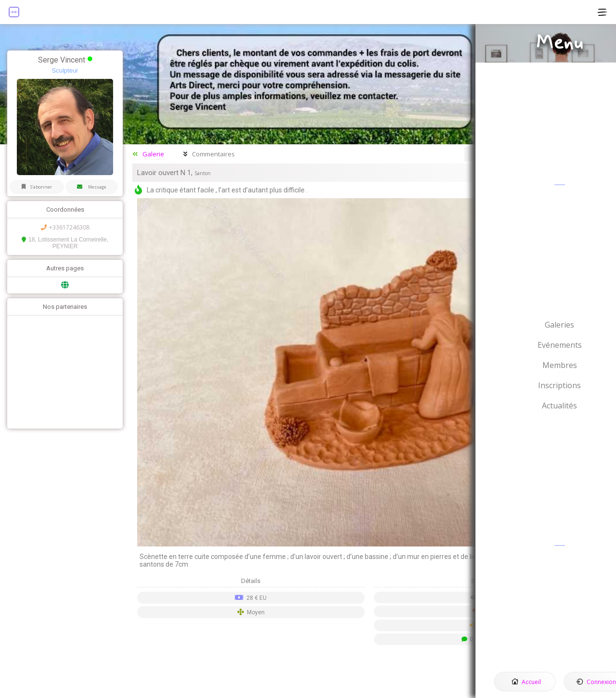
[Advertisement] (63, 373)
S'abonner (37, 188)
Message (93, 188)
